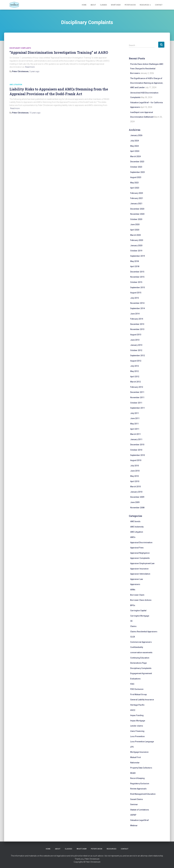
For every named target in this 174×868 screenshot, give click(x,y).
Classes (103, 5)
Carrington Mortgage (140, 616)
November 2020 (137, 214)
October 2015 (136, 282)
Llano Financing (137, 731)
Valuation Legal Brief (139, 820)
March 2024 (135, 156)
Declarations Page (138, 663)
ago (34, 71)
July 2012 (135, 366)
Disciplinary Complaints (20, 48)
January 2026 (136, 135)
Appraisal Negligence (140, 553)
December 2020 (137, 209)
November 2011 (137, 397)
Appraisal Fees (137, 548)
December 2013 (137, 324)
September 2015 (138, 287)
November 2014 (137, 303)
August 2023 (136, 177)
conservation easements (141, 652)
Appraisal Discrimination (141, 542)
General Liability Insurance (142, 700)
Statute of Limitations (140, 810)
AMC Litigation (16, 85)
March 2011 (135, 434)
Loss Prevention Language (142, 742)
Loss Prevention (137, 736)
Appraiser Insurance (139, 569)
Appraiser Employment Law (142, 563)
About (93, 5)
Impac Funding (137, 715)
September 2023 (138, 172)
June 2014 (135, 314)
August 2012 (136, 361)
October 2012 (136, 350)
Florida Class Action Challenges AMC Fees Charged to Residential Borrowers (147, 69)
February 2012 (137, 387)
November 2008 (137, 508)
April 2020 (135, 230)
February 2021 (137, 198)
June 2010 (135, 471)
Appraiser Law (137, 579)
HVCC (133, 710)
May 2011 (134, 424)
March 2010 (135, 487)
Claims (133, 626)
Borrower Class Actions (141, 600)
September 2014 (138, 308)
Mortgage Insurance (139, 752)
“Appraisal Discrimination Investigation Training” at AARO (59, 52)
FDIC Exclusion (137, 689)
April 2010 (135, 481)
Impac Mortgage (138, 721)
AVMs (133, 590)
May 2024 (134, 146)
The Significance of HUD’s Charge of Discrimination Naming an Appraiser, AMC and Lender (147, 83)
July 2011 (135, 413)
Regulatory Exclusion (140, 784)
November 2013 (137, 329)
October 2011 (136, 403)
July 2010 (135, 466)
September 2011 (138, 408)
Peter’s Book (130, 5)
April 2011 (135, 429)
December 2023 (137, 162)
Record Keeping (137, 778)
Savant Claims (137, 799)
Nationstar (135, 763)
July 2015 (135, 298)
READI (133, 773)
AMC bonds (135, 521)
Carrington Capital (138, 611)
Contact (159, 5)
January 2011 (136, 439)
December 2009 (137, 497)
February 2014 (137, 319)
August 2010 (136, 460)
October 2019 (136, 251)
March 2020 (135, 235)
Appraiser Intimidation (140, 574)
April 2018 (135, 266)
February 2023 (137, 193)
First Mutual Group (138, 694)
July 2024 (135, 141)
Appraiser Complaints (140, 558)
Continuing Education (140, 658)
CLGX (133, 637)
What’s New (116, 5)
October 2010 (136, 450)
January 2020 (136, 246)
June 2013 (135, 340)
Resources (145, 5)
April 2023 (135, 188)
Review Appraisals (138, 789)
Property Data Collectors (141, 768)
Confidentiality (137, 647)
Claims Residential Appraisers (144, 632)
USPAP (133, 815)
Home (84, 5)
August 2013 (136, 335)
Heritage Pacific (137, 705)
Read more (30, 67)
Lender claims (137, 726)
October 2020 (136, 219)
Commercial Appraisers (141, 642)
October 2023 (136, 167)
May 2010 (134, 476)
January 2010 (136, 492)
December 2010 (137, 445)
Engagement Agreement (141, 673)
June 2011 (135, 418)
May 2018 (134, 261)
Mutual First (135, 757)
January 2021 (136, 204)
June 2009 (135, 502)
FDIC (132, 684)
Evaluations (135, 679)
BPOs (133, 605)
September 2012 (138, 356)
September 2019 (138, 256)
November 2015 (137, 277)
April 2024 (135, 151)
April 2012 (135, 377)
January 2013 (136, 345)
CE (131, 621)
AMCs (133, 537)
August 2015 (136, 293)
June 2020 (135, 224)
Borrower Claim (137, 595)
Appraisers (135, 584)
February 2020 (137, 240)
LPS (132, 747)
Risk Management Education (143, 794)
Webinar (134, 825)
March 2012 (135, 382)
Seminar (134, 804)
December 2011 (137, 392)
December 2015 (137, 272)
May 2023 (134, 183)
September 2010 (138, 455)
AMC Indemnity (137, 527)
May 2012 (134, 371)
